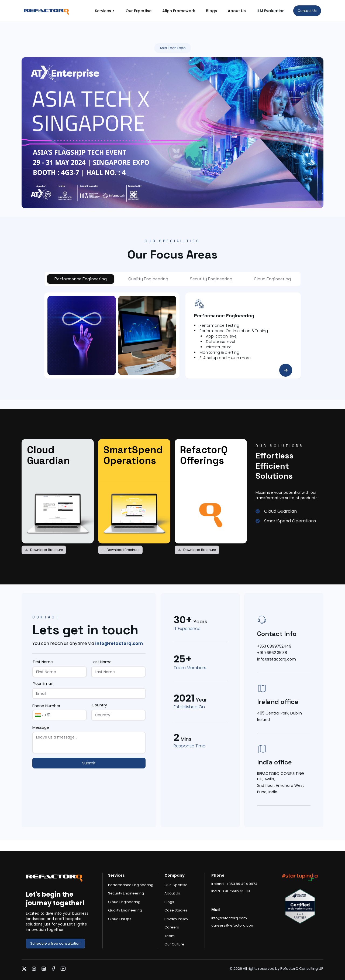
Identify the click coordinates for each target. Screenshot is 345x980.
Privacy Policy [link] (176, 919)
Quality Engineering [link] (125, 910)
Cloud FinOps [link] (120, 919)
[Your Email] (89, 693)
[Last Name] (118, 672)
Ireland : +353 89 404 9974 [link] (234, 884)
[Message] (89, 743)
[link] (52, 11)
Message (41, 727)
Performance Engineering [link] (131, 885)
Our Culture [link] (174, 944)
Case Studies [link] (176, 910)
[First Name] (60, 672)
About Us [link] (237, 11)
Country (99, 705)
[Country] (118, 715)
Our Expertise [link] (139, 11)
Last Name (102, 662)
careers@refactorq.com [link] (233, 925)
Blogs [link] (211, 11)
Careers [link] (172, 927)
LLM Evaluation (271, 11)
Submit (89, 763)
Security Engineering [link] (126, 893)
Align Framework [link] (179, 11)
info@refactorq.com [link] (119, 643)
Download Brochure (44, 550)
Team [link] (170, 936)
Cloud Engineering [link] (124, 902)
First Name (43, 662)
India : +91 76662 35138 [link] (231, 891)
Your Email (43, 683)
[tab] (81, 279)
